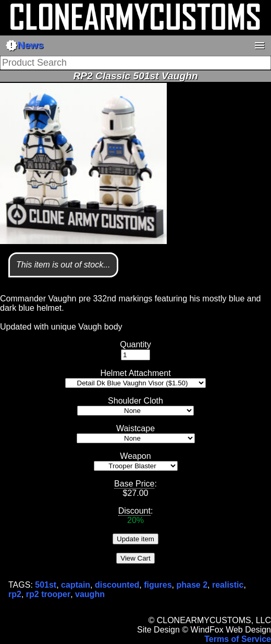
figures (158, 585)
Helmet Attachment (135, 373)
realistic (228, 585)
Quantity (135, 344)
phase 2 (192, 585)
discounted (117, 585)
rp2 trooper (48, 594)
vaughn (90, 594)
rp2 (15, 594)
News (24, 45)
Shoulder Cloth (135, 401)
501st (46, 585)
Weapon (135, 456)
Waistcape (135, 428)
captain (76, 585)
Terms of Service (238, 639)
